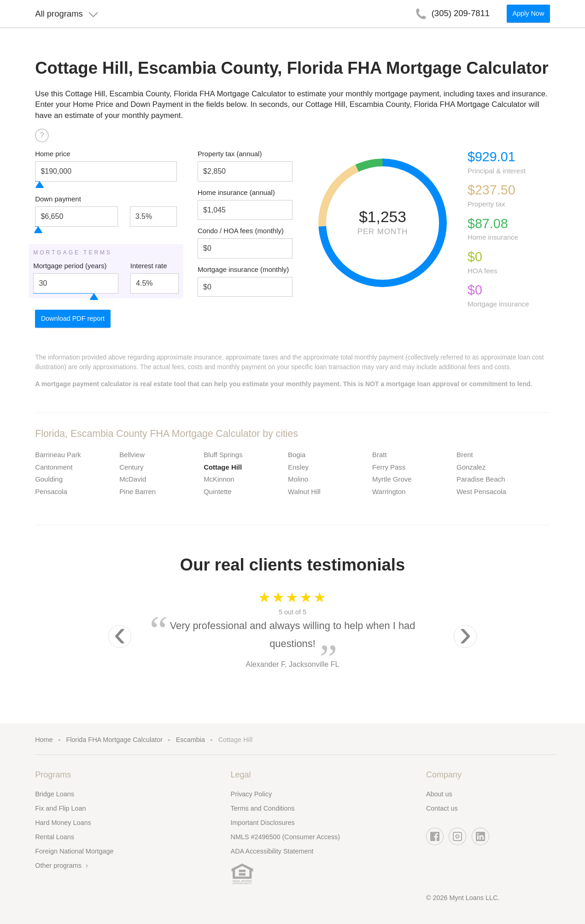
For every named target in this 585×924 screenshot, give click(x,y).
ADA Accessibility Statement (272, 851)
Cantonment (54, 467)
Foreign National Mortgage (74, 851)
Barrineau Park (58, 455)
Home (44, 740)
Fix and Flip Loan (60, 808)
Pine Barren (137, 491)
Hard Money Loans (63, 823)
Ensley (298, 467)
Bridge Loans (55, 794)
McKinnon (219, 479)
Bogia (297, 455)
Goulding (49, 479)
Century (131, 467)
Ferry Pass (389, 467)
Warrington (389, 491)
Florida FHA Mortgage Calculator (114, 740)
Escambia (190, 740)
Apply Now (528, 17)
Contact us (442, 808)
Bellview (132, 455)
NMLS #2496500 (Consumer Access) (286, 837)
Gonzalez (471, 467)
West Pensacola (481, 491)
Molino (298, 479)
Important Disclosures (263, 823)
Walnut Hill (304, 491)
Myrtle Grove (392, 479)
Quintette (218, 491)
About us (439, 794)
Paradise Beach (481, 479)
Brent (465, 455)
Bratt (380, 455)
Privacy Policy (252, 794)
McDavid (133, 479)
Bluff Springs (223, 455)
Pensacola (51, 491)
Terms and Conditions (263, 808)
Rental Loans (55, 837)
